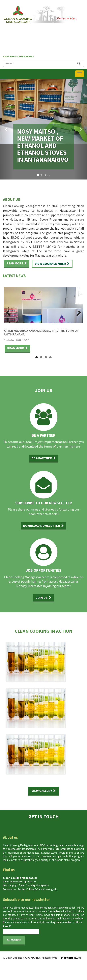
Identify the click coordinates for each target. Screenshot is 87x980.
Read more (17, 263)
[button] (7, 129)
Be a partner (44, 458)
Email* (21, 930)
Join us (43, 598)
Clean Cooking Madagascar (34, 885)
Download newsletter (43, 526)
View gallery (44, 791)
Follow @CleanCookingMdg (42, 889)
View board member (52, 264)
